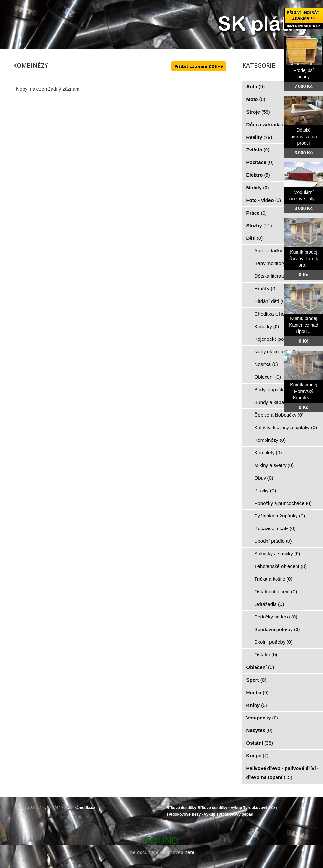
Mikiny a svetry (274, 465)
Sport (256, 680)
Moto (256, 99)
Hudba (258, 692)
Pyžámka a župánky (280, 516)
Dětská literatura (276, 276)
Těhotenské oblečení (281, 566)
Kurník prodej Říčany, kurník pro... (304, 259)
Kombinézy (270, 440)
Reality (259, 137)
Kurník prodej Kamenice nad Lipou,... (304, 325)
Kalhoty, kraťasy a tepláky (286, 427)
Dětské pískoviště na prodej (304, 137)
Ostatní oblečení (276, 591)
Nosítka (266, 364)
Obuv (264, 478)
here (190, 852)
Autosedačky (272, 251)
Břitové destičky (181, 808)
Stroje (258, 112)
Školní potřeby (274, 642)
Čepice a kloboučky (279, 415)
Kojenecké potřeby (278, 339)
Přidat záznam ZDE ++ (199, 66)
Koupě (258, 756)
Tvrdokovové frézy (260, 808)
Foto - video (264, 200)
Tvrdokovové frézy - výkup (191, 814)
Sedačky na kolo (276, 617)
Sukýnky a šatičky (277, 554)
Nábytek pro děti (276, 352)
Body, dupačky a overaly (284, 389)
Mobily (258, 188)
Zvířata (258, 150)
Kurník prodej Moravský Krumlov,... (303, 391)
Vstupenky (262, 718)
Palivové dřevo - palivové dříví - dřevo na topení (283, 773)
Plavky (265, 490)
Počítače (260, 162)
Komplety (268, 453)
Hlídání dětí (271, 301)
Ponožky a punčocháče (283, 503)
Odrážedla (269, 604)
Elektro (258, 175)
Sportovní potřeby (277, 629)
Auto (256, 87)
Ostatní (266, 655)
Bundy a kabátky (276, 402)
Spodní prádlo (273, 541)
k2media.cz (85, 808)
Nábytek (260, 730)
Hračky (266, 289)
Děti (255, 238)
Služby (259, 225)
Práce (257, 213)
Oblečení (268, 377)
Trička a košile (274, 579)
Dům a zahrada (267, 124)
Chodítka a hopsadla (280, 314)
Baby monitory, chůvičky (284, 263)
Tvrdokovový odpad (235, 814)
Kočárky (267, 326)
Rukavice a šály (275, 528)
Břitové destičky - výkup (220, 808)
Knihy (257, 705)
